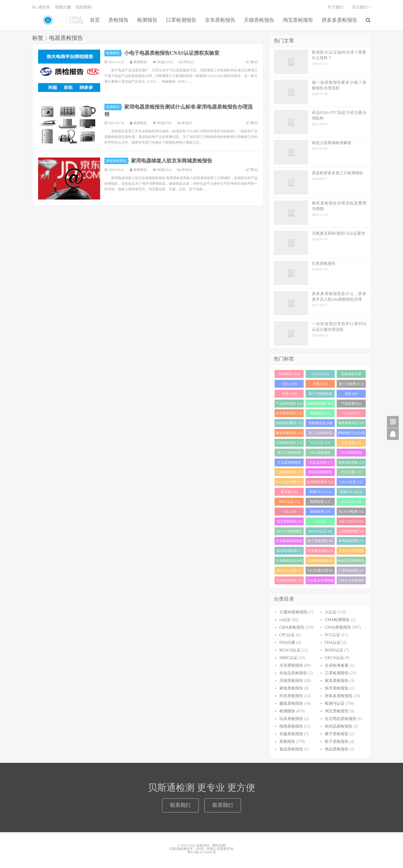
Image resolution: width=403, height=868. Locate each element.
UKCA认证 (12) (351, 482)
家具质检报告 (337, 681)
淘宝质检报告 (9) (289, 521)
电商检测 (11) (320, 502)
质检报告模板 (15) (351, 462)
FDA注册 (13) (351, 472)
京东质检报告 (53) (289, 413)
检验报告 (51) (320, 413)
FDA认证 (333, 643)
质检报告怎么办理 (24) (351, 434)
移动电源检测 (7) (289, 551)
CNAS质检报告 (338, 627)
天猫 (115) (320, 384)
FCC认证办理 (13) (289, 482)
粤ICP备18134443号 (202, 852)
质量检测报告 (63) (320, 404)
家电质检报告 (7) (351, 541)
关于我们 (335, 7)
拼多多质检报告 (340, 20)
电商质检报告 (291, 726)
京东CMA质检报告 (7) (351, 552)
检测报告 (147, 20)
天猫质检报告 (259, 20)
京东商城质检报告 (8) (289, 542)
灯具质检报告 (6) (289, 580)
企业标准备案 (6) (320, 561)
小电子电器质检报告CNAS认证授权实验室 (172, 53)
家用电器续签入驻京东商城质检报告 (172, 161)
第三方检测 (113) (351, 384)
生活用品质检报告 (341, 719)
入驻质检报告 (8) (351, 531)
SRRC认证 (288, 658)
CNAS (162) (320, 374)
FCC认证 (332, 635)
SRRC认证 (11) (289, 502)
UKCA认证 (334, 658)
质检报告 (48, 20)
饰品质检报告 (337, 749)
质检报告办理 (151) (351, 375)
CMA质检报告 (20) (320, 454)
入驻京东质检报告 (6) (351, 581)
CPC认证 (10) (351, 502)
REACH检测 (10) (351, 512)
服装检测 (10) (320, 512)
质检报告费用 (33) (289, 423)
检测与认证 (335, 703)
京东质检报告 (220, 20)
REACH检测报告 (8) (289, 532)
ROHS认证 (334, 650)
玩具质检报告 (291, 719)
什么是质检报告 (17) (289, 463)
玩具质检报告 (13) (320, 482)
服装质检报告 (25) (289, 433)
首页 (95, 20)
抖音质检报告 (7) (320, 551)
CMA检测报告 (337, 620)
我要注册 (63, 7)
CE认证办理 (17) (320, 462)
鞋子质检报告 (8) (320, 541)
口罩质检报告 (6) (351, 570)
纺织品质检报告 (339, 726)
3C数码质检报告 (294, 612)
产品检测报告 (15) (289, 472)
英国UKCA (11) (320, 492)
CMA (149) (289, 384)
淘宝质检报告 (298, 20)
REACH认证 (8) (320, 531)
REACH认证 (290, 650)
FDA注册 (287, 643)
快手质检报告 (337, 688)
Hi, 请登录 (41, 7)
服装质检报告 (291, 703)
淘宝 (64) (351, 394)
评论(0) (186, 62)
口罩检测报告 (181, 20)
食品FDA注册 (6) (289, 570)
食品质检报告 (291, 749)
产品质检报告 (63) (289, 404)
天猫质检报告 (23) (289, 443)
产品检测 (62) (351, 404)
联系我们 (180, 805)
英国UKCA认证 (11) (351, 493)
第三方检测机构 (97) (320, 395)
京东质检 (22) (351, 443)
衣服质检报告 (291, 734)
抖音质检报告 (291, 696)
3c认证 (331, 612)
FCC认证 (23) (320, 443)
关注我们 (361, 7)
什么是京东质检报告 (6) (320, 581)
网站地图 (219, 845)
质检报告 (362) (289, 374)
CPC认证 (287, 635)
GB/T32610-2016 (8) (351, 522)
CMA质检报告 (292, 627)
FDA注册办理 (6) (320, 570)
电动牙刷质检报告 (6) (351, 562)
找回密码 (84, 7)
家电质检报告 (117, 161)
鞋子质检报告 (337, 742)
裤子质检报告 (337, 734)
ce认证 (285, 620)
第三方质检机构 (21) (289, 454)
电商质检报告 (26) (351, 423)
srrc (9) (320, 521)
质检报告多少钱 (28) (320, 424)
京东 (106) (289, 394)
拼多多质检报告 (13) (320, 473)
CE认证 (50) (351, 413)
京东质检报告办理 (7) (289, 562)
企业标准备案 (337, 665)
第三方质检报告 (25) (320, 434)
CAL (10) (289, 512)
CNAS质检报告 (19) (351, 454)
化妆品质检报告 (293, 673)
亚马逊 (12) (289, 492)
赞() (252, 62)
